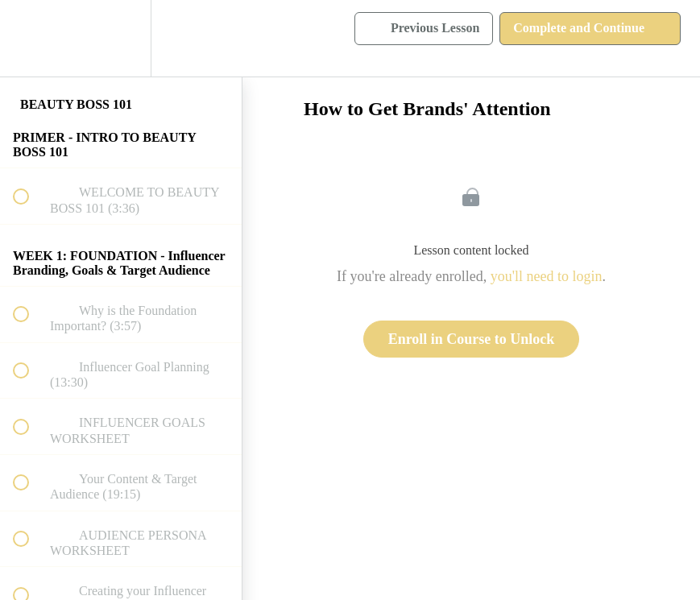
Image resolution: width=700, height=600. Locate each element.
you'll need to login (547, 276)
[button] (30, 38)
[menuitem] (121, 38)
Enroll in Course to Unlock (472, 339)
